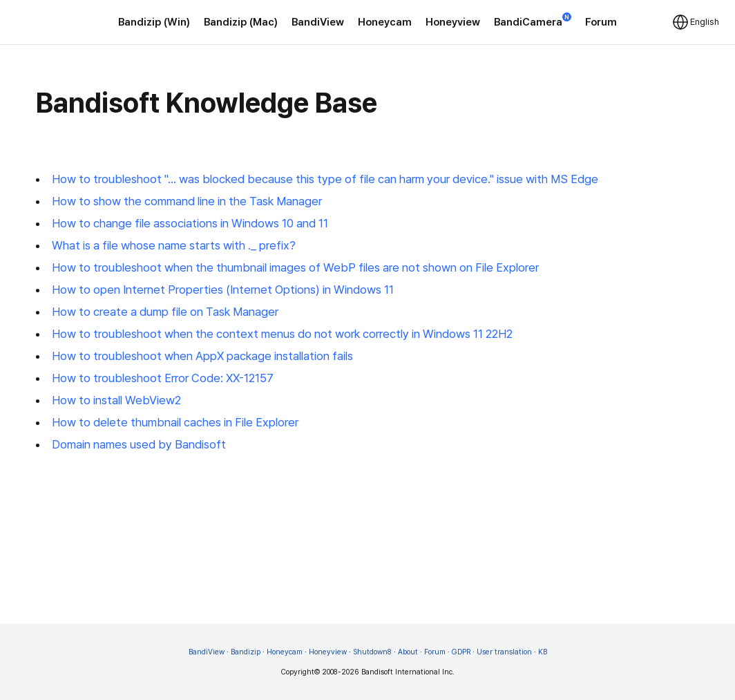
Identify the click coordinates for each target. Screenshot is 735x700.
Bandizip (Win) (154, 22)
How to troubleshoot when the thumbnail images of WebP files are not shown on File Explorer (295, 267)
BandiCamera (533, 21)
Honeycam (385, 22)
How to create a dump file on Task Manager (165, 312)
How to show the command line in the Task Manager (187, 201)
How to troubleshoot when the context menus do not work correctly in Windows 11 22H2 (282, 334)
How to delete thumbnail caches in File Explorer (175, 422)
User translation (504, 652)
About (408, 652)
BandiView (318, 22)
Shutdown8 (372, 652)
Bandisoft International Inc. (408, 672)
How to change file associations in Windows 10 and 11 (190, 223)
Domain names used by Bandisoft (139, 444)
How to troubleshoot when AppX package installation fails (202, 356)
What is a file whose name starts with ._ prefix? (174, 245)
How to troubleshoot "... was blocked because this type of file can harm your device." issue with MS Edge (325, 179)
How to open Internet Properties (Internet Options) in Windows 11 (223, 290)
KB (543, 652)
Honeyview (453, 22)
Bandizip (246, 652)
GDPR (461, 652)
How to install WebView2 (116, 400)
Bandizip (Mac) (241, 22)
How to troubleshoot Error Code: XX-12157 (163, 378)
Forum (601, 22)
